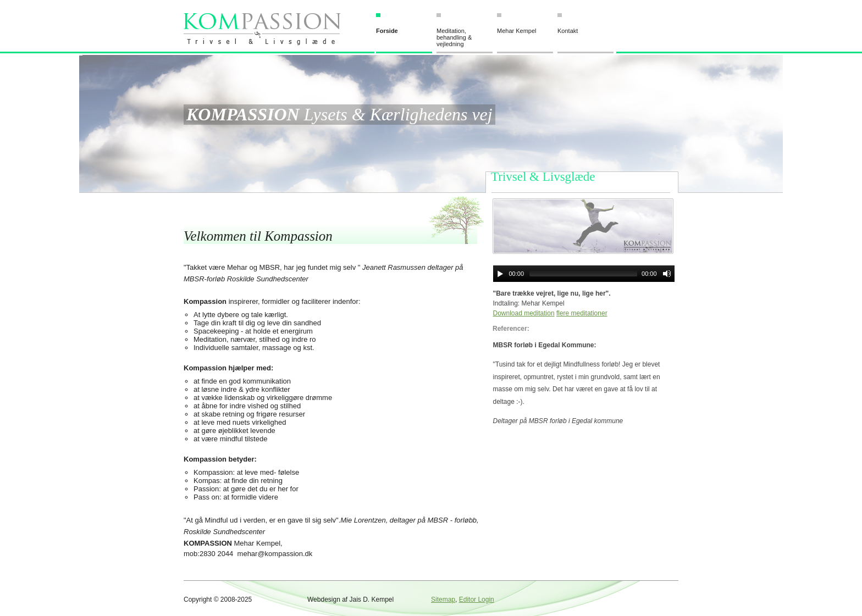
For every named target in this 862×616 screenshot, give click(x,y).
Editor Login (477, 600)
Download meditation (524, 313)
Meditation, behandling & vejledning (454, 37)
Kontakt (568, 31)
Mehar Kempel (517, 31)
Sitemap (443, 600)
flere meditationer (582, 313)
